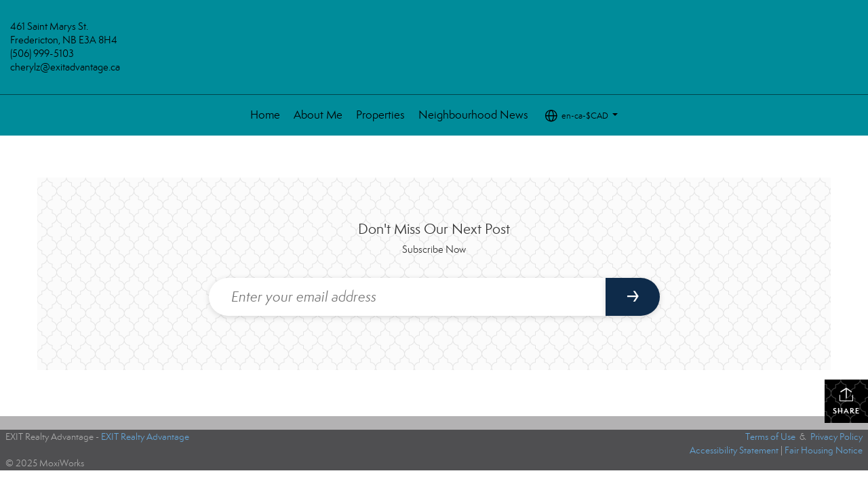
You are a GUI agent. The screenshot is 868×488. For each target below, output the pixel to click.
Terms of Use (770, 437)
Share (846, 401)
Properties (380, 115)
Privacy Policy (836, 437)
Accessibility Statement (734, 450)
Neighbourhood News (473, 115)
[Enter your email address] (407, 297)
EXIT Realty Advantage (145, 437)
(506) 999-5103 (42, 54)
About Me (318, 115)
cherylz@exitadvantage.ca (65, 67)
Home (265, 115)
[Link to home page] (434, 54)
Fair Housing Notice (824, 450)
